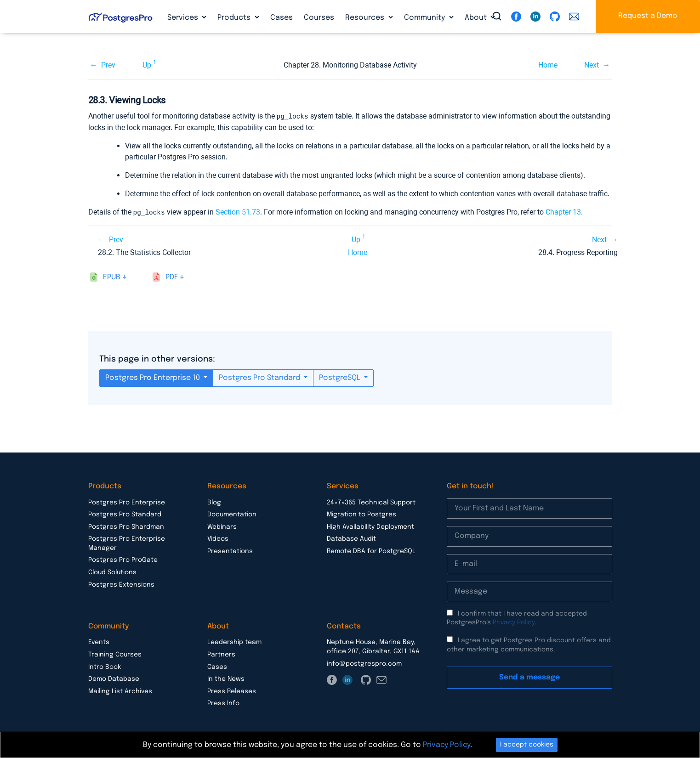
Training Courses (115, 654)
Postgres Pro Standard (260, 377)
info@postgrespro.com (364, 663)
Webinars (222, 526)
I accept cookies (527, 745)
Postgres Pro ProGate (123, 559)
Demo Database (114, 678)
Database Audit (351, 538)
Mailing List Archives (120, 690)
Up (147, 65)
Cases (282, 18)
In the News (226, 678)
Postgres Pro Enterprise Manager (127, 543)
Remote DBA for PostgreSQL (371, 550)
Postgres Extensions (121, 584)
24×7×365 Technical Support (371, 502)
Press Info (223, 702)
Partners (221, 654)
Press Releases (232, 690)
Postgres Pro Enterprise (127, 502)
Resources (366, 18)
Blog (214, 502)
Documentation (232, 514)
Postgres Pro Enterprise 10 (154, 377)
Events (99, 641)
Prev (108, 65)
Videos (218, 538)
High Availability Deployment (370, 526)
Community (425, 18)
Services (184, 18)
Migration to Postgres (361, 514)
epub (112, 276)
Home (548, 65)
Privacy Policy (514, 622)
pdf (172, 276)
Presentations (230, 550)
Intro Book (105, 666)
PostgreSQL (341, 377)
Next (592, 65)
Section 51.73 (238, 212)
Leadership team (234, 641)
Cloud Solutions (112, 571)
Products (235, 18)
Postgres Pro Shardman (126, 526)
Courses (319, 18)
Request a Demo (648, 16)
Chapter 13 (563, 212)
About (477, 18)
